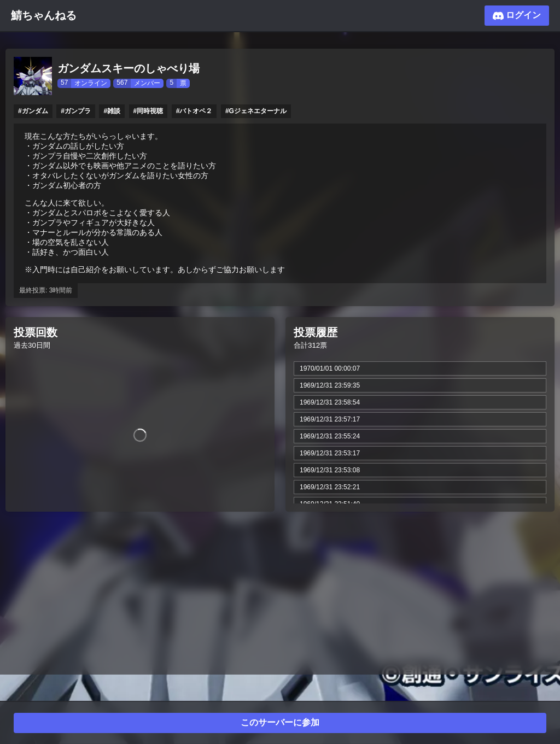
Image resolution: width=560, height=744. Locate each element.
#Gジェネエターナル (256, 111)
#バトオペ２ (194, 111)
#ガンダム (33, 111)
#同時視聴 (148, 111)
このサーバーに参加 (280, 722)
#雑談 (112, 111)
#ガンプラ (76, 111)
